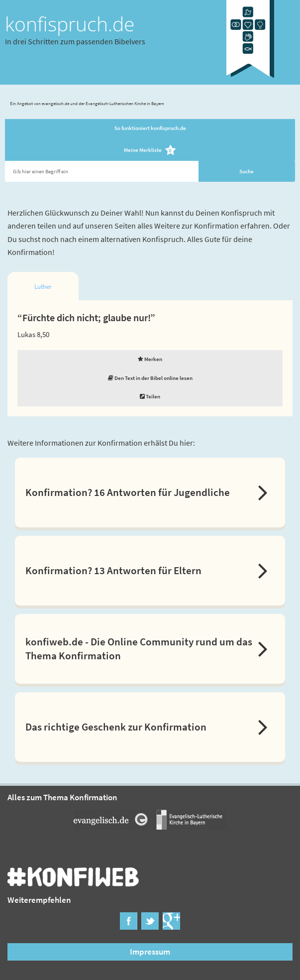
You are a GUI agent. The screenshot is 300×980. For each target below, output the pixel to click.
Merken (150, 359)
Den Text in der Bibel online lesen (150, 378)
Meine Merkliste (150, 151)
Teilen (150, 396)
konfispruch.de (70, 24)
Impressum (150, 952)
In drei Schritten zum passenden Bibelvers (75, 41)
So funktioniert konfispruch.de (150, 128)
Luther (43, 287)
